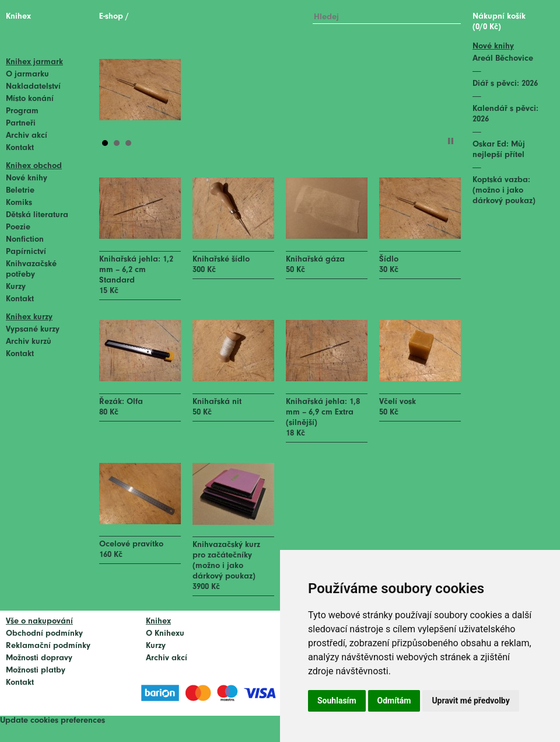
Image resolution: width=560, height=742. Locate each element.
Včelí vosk (398, 402)
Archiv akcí (27, 136)
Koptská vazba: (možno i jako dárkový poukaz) (504, 191)
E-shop (111, 17)
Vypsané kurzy (33, 330)
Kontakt (20, 148)
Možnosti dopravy (39, 658)
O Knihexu (165, 634)
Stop (451, 141)
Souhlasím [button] (337, 701)
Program (22, 111)
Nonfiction (25, 240)
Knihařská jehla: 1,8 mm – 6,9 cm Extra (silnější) (323, 412)
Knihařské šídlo (221, 259)
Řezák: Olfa (121, 402)
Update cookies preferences (52, 721)
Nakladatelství (33, 87)
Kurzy (16, 287)
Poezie (18, 227)
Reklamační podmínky (48, 646)
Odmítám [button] (394, 701)
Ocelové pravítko (131, 544)
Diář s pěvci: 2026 (505, 84)
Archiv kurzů (29, 342)
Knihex (18, 17)
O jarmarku (27, 74)
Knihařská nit (217, 402)
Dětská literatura (37, 215)
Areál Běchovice (503, 59)
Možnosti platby (36, 670)
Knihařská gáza (315, 259)
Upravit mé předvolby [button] (470, 701)
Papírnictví (26, 252)
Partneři (21, 123)
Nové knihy (27, 178)
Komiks (19, 203)
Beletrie (20, 191)
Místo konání (30, 99)
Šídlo (389, 259)
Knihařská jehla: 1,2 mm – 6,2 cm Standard (136, 270)
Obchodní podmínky (44, 634)
